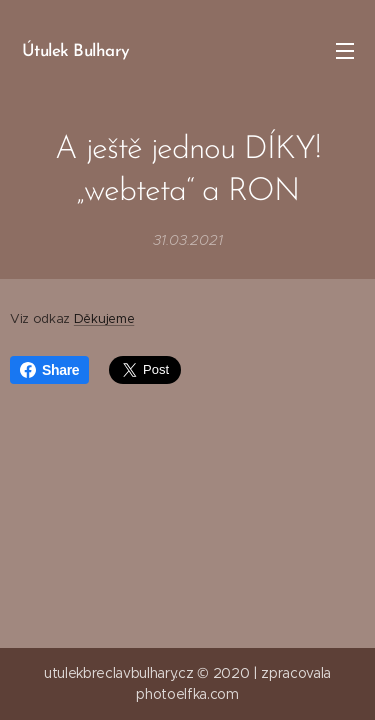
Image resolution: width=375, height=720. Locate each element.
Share (49, 370)
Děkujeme (104, 319)
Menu (345, 51)
